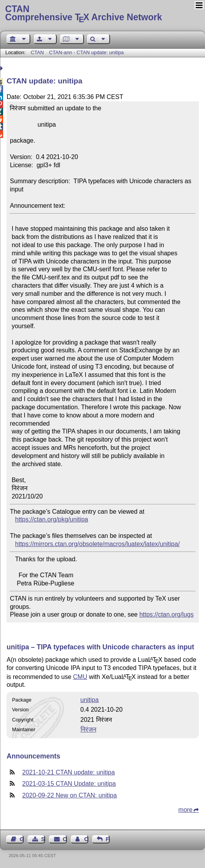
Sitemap (43, 839)
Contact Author (86, 839)
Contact (65, 839)
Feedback (108, 839)
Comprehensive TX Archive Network (102, 14)
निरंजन (88, 729)
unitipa (90, 700)
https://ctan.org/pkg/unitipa (52, 519)
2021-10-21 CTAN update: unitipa (68, 772)
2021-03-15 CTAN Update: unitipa (69, 784)
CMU (80, 677)
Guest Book (22, 839)
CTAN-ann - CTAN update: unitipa (86, 52)
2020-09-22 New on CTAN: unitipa (69, 795)
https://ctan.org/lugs (166, 614)
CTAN (37, 52)
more (186, 810)
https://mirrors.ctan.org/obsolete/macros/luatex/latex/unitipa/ (97, 544)
